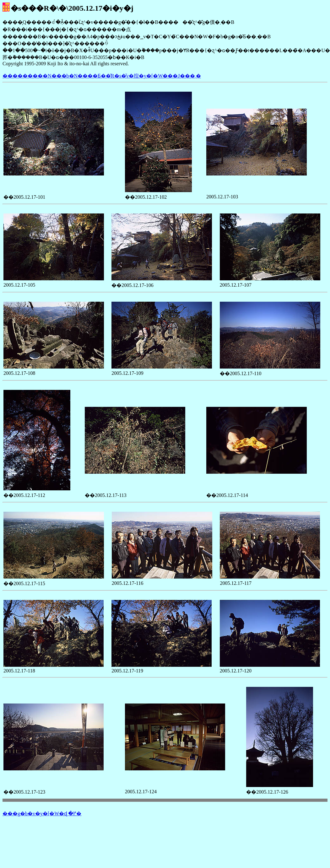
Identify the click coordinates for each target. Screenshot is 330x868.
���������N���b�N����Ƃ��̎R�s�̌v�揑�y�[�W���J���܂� (102, 76)
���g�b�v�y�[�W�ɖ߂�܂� (42, 814)
